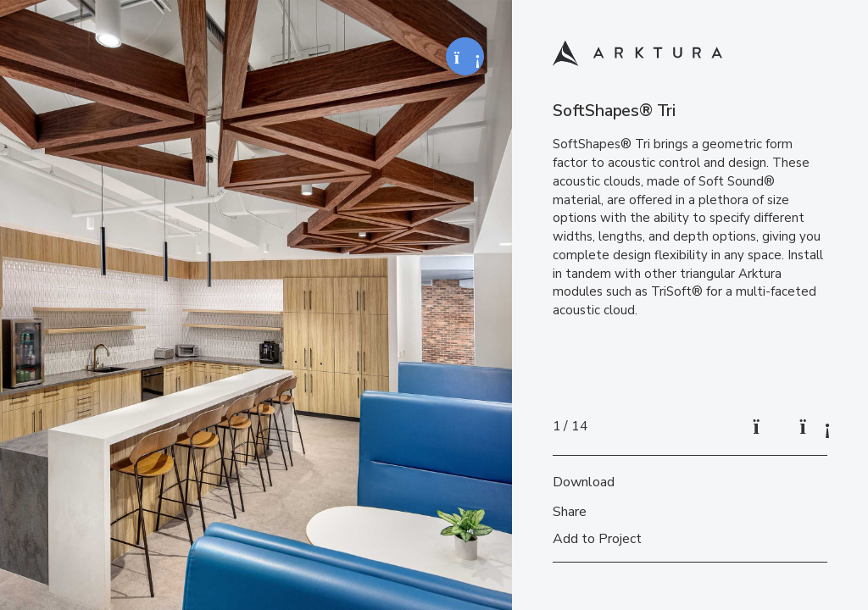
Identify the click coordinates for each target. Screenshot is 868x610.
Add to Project (597, 539)
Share (570, 512)
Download (584, 482)
